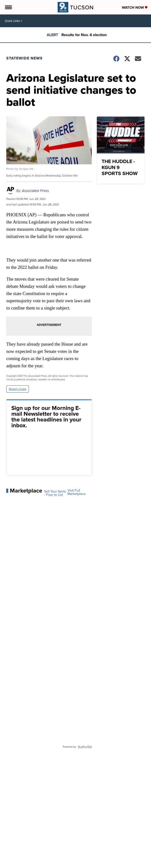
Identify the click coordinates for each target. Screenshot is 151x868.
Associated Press (35, 191)
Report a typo (18, 389)
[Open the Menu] (8, 7)
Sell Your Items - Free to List (55, 493)
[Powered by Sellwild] (85, 747)
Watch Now (135, 7)
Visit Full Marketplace (76, 492)
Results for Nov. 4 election (84, 35)
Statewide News (24, 58)
